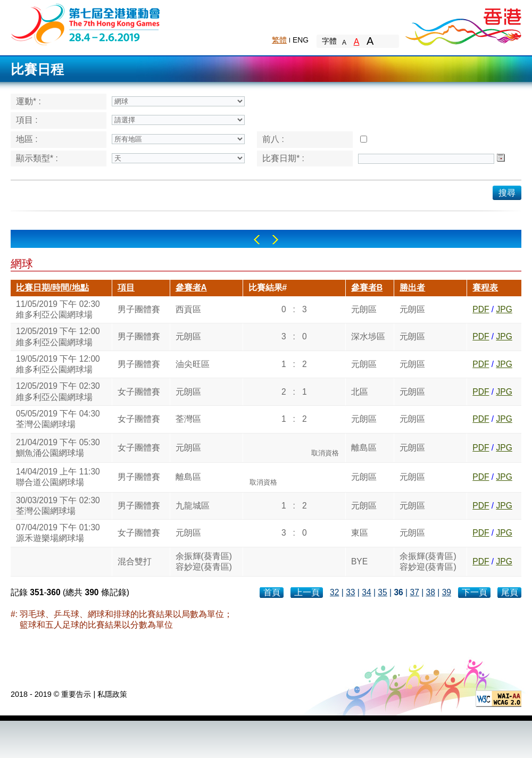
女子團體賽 (139, 392)
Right (275, 240)
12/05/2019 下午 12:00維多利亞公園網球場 (58, 336)
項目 (126, 288)
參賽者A (191, 288)
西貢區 (188, 309)
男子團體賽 (139, 309)
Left (257, 240)
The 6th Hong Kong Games (86, 24)
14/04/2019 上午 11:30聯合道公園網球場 (58, 477)
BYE (359, 561)
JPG (504, 309)
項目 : (27, 120)
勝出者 (412, 288)
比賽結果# (268, 288)
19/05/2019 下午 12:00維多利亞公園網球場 (58, 364)
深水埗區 (368, 336)
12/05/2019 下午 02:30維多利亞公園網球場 (58, 391)
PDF (481, 309)
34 (366, 592)
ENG (301, 40)
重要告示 (76, 694)
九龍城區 (193, 506)
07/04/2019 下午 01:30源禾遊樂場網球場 (58, 533)
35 (382, 592)
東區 (360, 533)
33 (350, 592)
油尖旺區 (193, 364)
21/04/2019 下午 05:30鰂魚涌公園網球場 (58, 448)
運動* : (28, 101)
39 (447, 592)
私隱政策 (112, 694)
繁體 (279, 40)
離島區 (364, 448)
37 (414, 592)
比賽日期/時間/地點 (52, 288)
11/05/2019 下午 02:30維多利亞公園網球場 (58, 309)
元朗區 (364, 309)
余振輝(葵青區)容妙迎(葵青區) (204, 561)
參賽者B (367, 288)
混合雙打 (135, 561)
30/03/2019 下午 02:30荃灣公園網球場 (58, 506)
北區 (360, 392)
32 (334, 592)
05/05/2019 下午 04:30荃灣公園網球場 (58, 419)
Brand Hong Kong (463, 24)
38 (431, 592)
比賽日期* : (283, 158)
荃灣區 (188, 419)
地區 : (27, 139)
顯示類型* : (37, 158)
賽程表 (485, 288)
